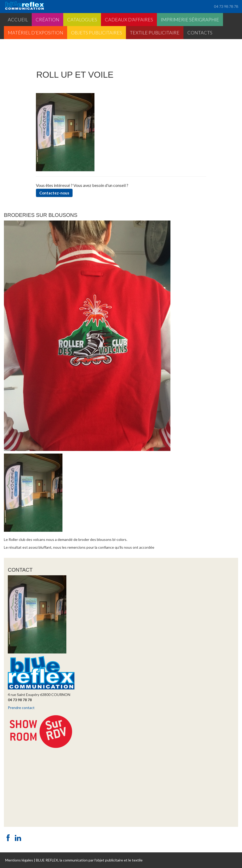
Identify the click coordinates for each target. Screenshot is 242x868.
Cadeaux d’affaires (129, 20)
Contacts (200, 33)
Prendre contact (21, 708)
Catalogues (82, 20)
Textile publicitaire (155, 33)
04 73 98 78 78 (226, 6)
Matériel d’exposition (36, 33)
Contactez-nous (54, 193)
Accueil (18, 20)
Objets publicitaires (97, 33)
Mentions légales (19, 860)
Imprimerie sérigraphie (190, 20)
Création (47, 20)
